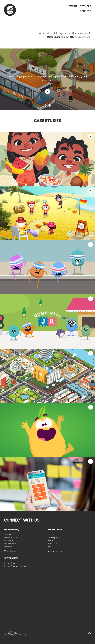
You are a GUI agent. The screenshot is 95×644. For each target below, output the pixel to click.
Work (73, 6)
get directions (11, 551)
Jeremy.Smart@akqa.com (15, 566)
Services (85, 6)
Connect (85, 11)
